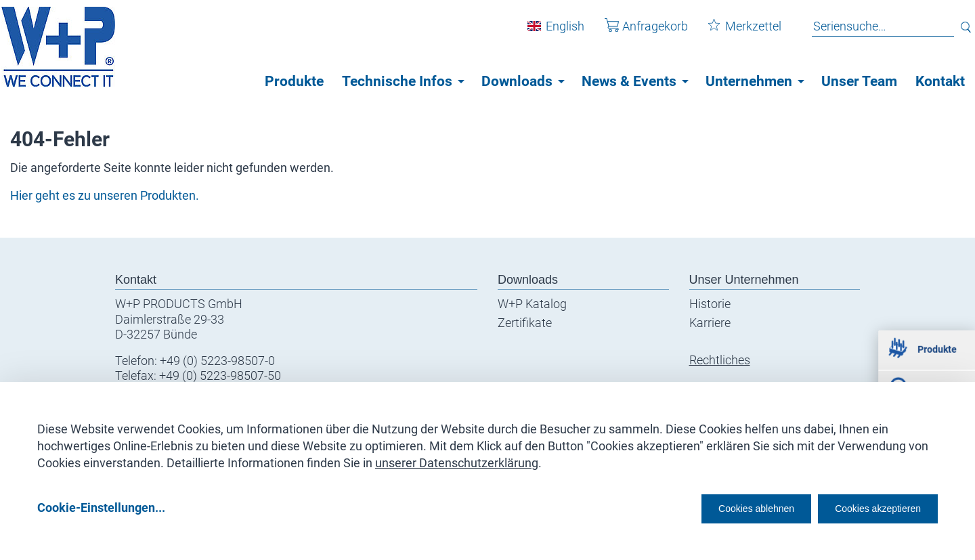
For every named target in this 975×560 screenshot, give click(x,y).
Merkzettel (735, 33)
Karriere (710, 323)
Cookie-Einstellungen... (101, 507)
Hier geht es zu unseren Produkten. (105, 195)
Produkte (294, 81)
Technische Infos (397, 81)
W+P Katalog (532, 304)
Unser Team (859, 81)
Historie (710, 304)
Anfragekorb (636, 33)
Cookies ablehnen (714, 507)
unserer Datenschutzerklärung (457, 458)
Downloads (517, 81)
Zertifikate (525, 323)
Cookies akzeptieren (866, 507)
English (555, 33)
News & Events (629, 81)
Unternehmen (749, 81)
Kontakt (940, 81)
